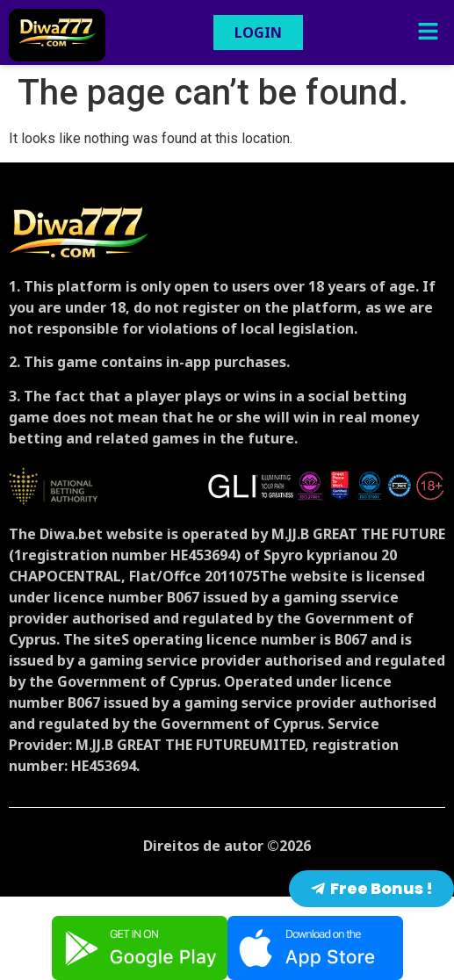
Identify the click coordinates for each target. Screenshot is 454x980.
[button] (428, 32)
